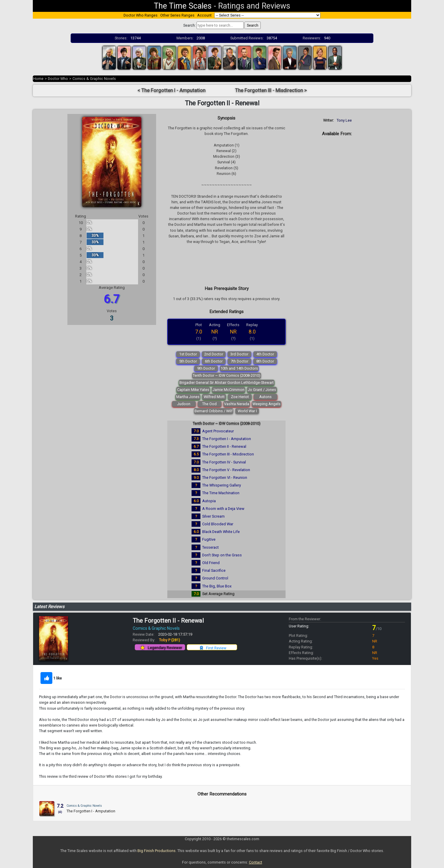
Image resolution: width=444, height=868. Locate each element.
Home (38, 79)
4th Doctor (265, 354)
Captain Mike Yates (193, 390)
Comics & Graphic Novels (94, 79)
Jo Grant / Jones (262, 390)
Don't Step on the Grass (222, 555)
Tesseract (210, 547)
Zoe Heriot (240, 397)
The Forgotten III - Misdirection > (271, 90)
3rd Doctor (239, 354)
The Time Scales (183, 6)
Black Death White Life (221, 532)
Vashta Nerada (237, 404)
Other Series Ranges (177, 15)
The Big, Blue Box (217, 586)
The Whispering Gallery (222, 485)
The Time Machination (221, 493)
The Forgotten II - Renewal (224, 446)
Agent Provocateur (218, 431)
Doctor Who (58, 79)
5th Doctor (188, 361)
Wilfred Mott (214, 397)
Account (204, 15)
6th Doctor (214, 361)
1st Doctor (188, 354)
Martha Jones (188, 397)
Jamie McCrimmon (229, 390)
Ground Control (215, 578)
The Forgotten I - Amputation (227, 439)
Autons (265, 397)
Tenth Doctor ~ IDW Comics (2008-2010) (227, 375)
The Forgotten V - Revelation (226, 470)
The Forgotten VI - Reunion (225, 478)
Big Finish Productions (157, 851)
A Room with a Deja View (223, 509)
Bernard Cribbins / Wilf (214, 411)
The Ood (209, 404)
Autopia (209, 501)
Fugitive (209, 539)
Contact (256, 862)
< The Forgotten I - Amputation (171, 90)
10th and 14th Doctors (239, 368)
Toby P (170, 640)
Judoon (184, 404)
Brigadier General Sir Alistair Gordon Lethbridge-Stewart (227, 383)
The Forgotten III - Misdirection (228, 454)
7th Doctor (239, 361)
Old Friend (211, 563)
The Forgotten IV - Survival (224, 462)
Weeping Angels (266, 404)
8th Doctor (265, 361)
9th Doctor (206, 368)
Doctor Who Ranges (141, 15)
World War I (247, 411)
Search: (189, 25)
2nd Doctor (214, 354)
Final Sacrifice (214, 570)
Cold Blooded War (218, 524)
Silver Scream (213, 516)
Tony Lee (344, 120)
